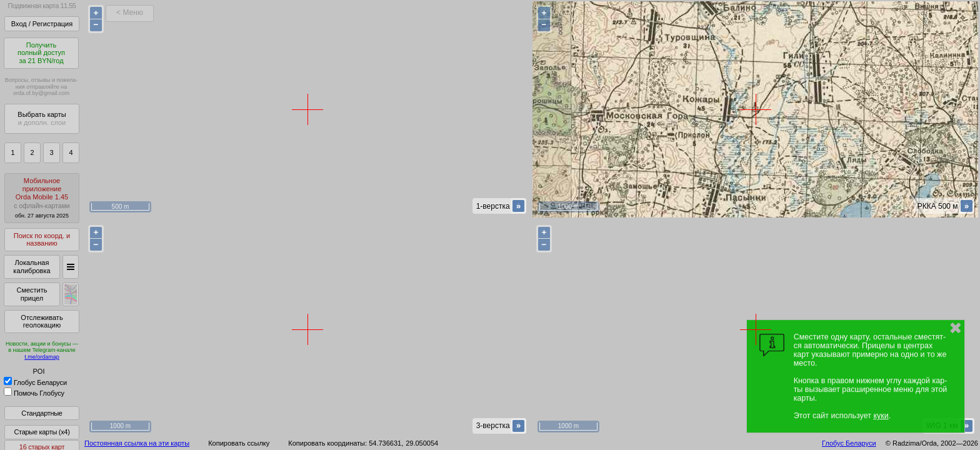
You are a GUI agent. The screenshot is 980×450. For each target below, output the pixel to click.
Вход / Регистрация (42, 24)
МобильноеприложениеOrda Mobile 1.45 (42, 198)
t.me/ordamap (42, 357)
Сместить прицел (32, 294)
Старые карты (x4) (42, 432)
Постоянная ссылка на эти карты (137, 443)
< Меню (130, 12)
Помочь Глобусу (34, 393)
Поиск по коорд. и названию (42, 240)
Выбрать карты (42, 118)
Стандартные (42, 413)
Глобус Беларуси (35, 382)
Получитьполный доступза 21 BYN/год (41, 53)
